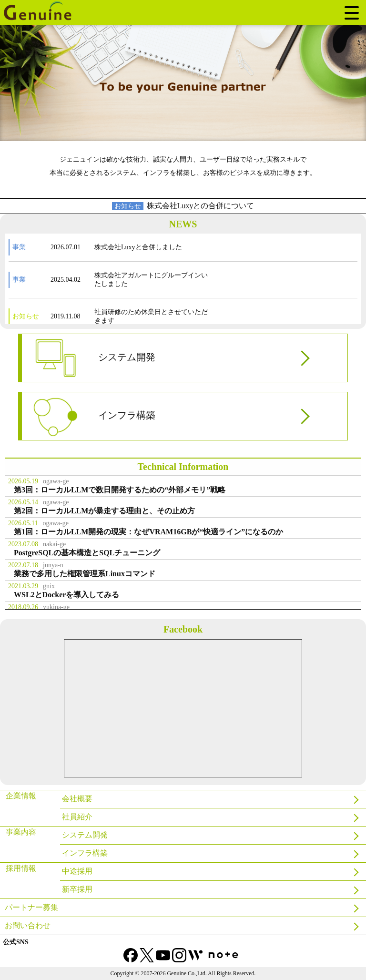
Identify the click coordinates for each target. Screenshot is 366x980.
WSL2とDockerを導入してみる (66, 595)
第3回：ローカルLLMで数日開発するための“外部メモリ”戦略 (120, 490)
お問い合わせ (28, 925)
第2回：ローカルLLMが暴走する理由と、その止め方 (104, 511)
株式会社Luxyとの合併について (201, 206)
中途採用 (77, 871)
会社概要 (77, 799)
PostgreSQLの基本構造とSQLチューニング (87, 553)
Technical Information (183, 467)
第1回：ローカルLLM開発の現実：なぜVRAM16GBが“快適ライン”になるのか (148, 532)
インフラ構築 (93, 416)
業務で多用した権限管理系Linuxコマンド (85, 574)
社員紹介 (77, 817)
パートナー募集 (31, 907)
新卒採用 (77, 889)
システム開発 (93, 358)
